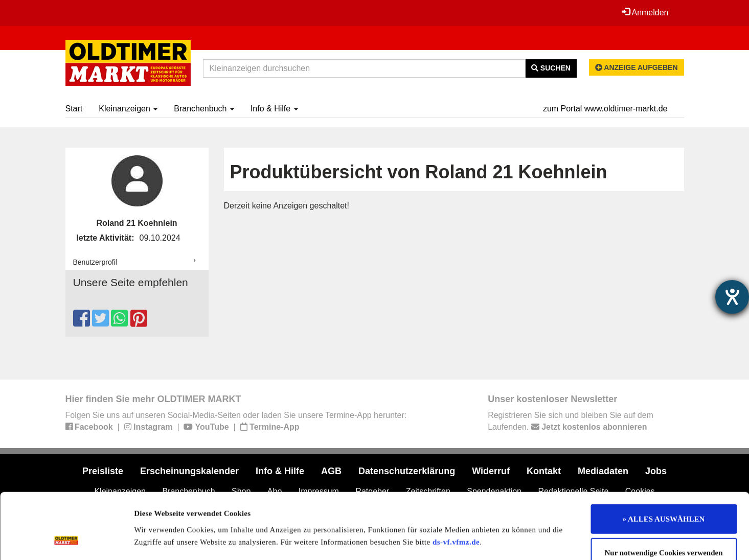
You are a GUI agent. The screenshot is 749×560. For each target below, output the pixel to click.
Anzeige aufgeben (637, 67)
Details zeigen (528, 540)
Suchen (551, 68)
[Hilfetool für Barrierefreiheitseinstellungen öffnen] (732, 297)
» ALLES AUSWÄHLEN (664, 459)
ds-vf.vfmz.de (456, 482)
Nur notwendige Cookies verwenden (664, 493)
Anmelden (645, 12)
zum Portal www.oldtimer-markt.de (605, 109)
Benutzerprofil (95, 262)
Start (74, 109)
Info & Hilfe (274, 109)
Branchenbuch (204, 109)
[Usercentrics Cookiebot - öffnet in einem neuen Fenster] (66, 540)
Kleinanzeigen (128, 109)
